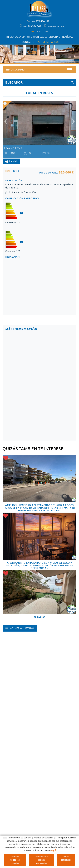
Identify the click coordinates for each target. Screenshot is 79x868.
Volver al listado (20, 628)
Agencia (20, 37)
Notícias (67, 37)
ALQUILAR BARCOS (48, 42)
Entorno (55, 37)
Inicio (10, 37)
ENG (39, 31)
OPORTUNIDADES (37, 37)
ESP (32, 31)
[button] (5, 120)
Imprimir (11, 161)
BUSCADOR (39, 82)
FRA (46, 31)
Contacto (28, 42)
